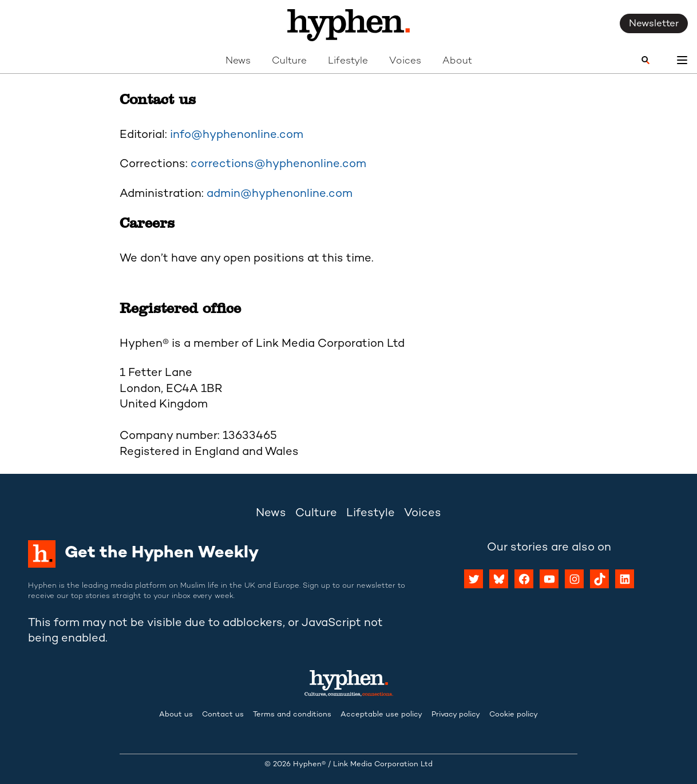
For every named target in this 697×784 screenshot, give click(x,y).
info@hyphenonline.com (237, 135)
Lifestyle (348, 61)
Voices (405, 61)
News (238, 61)
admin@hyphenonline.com (280, 194)
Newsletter (654, 24)
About (457, 61)
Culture (289, 61)
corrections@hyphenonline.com (278, 165)
